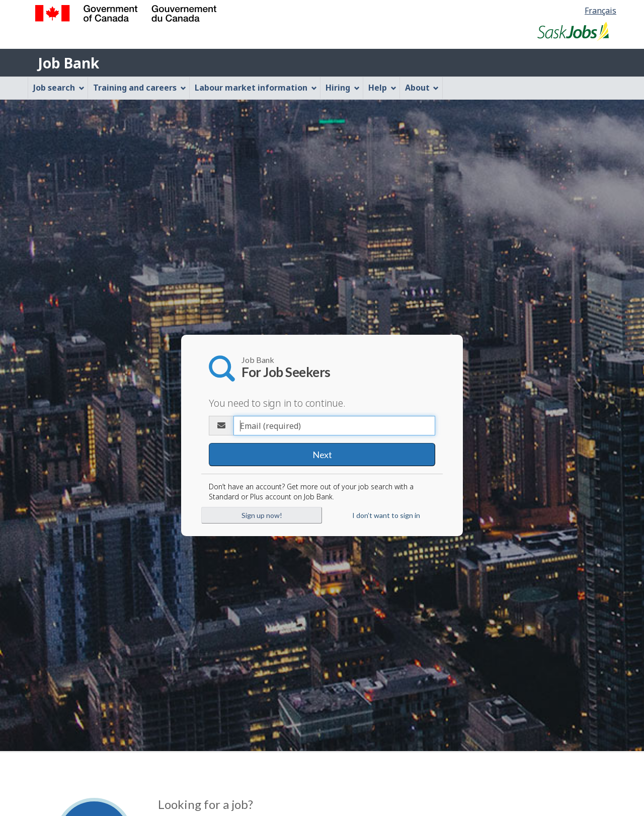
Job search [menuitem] (59, 88)
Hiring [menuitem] (343, 88)
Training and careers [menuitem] (140, 88)
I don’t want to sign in (386, 515)
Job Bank (68, 63)
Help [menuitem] (382, 88)
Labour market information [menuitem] (256, 88)
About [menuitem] (422, 88)
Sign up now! (262, 515)
